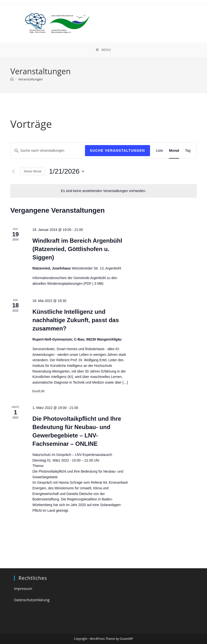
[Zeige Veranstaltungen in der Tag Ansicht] (188, 151)
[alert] (103, 191)
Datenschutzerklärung (32, 600)
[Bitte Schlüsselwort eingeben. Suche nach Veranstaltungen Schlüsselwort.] (48, 151)
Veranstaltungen (31, 79)
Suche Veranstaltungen (117, 150)
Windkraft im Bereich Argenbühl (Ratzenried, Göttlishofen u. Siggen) (77, 249)
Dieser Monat (33, 171)
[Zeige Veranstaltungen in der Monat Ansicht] (174, 151)
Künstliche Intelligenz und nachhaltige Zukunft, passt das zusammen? (76, 320)
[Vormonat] (13, 171)
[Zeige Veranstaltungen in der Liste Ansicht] (160, 151)
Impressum (23, 589)
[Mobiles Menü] (103, 50)
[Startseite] (12, 79)
